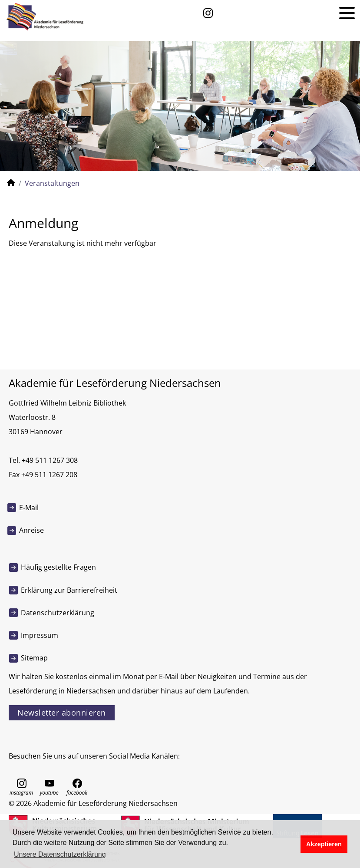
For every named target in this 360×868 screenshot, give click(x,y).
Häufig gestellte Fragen (58, 567)
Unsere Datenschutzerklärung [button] (60, 854)
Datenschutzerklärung (58, 613)
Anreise (31, 530)
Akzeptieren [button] (324, 844)
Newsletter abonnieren (62, 713)
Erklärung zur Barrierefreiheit (69, 590)
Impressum (40, 635)
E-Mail (29, 508)
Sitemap (34, 658)
